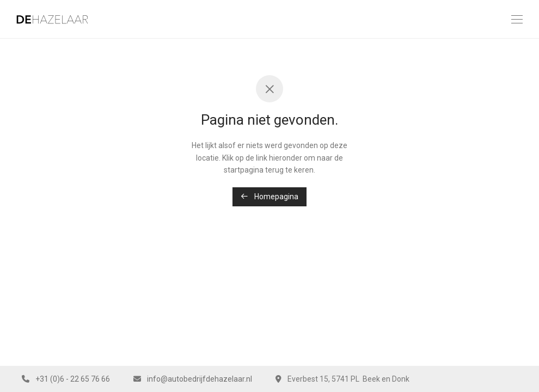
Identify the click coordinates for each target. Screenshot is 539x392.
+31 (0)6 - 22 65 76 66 (73, 379)
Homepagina (269, 197)
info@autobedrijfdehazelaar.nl (200, 379)
